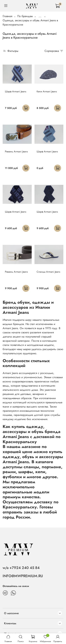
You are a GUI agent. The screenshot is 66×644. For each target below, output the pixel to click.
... (40, 16)
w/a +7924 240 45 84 (21, 568)
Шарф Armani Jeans (16, 91)
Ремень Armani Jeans (16, 151)
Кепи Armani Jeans (47, 91)
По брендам (25, 16)
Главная (7, 16)
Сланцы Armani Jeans (48, 272)
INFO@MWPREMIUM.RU (23, 576)
